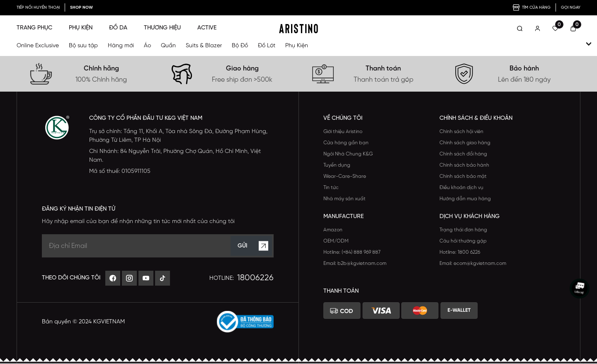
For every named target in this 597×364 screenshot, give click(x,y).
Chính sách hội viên (461, 132)
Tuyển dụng (337, 165)
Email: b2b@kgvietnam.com (355, 263)
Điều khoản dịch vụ (461, 188)
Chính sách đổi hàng (463, 154)
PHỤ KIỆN (81, 28)
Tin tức (331, 188)
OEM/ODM (336, 241)
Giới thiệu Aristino (343, 132)
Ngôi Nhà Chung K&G (348, 154)
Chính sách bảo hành (464, 165)
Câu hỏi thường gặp (463, 241)
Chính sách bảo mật (463, 176)
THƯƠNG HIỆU (162, 28)
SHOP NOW (81, 8)
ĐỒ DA (118, 28)
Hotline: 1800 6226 (460, 252)
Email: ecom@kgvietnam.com (473, 263)
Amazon (333, 230)
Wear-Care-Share (345, 176)
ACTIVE (207, 28)
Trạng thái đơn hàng (463, 230)
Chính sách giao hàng (465, 143)
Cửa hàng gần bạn (346, 143)
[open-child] (589, 44)
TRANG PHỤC (34, 28)
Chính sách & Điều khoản (476, 118)
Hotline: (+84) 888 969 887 (352, 252)
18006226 (255, 278)
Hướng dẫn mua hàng (465, 199)
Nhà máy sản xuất (345, 199)
